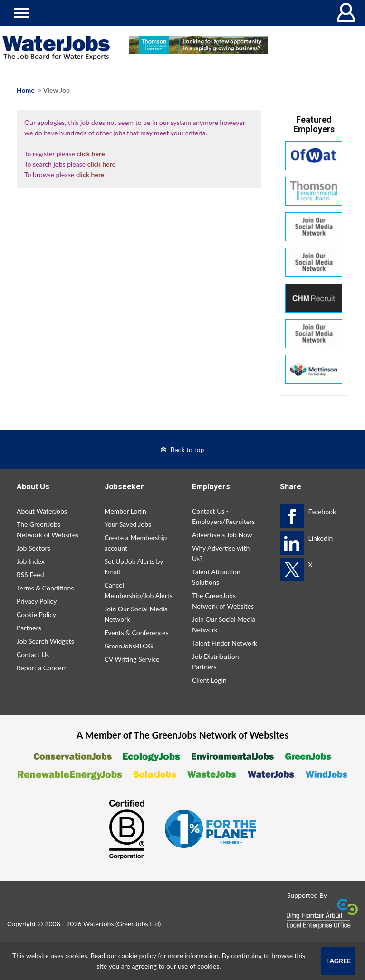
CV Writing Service (132, 659)
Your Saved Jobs (128, 524)
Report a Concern (42, 668)
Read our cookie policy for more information (154, 956)
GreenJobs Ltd (138, 924)
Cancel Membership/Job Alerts (139, 590)
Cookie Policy (36, 614)
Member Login (125, 511)
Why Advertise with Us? (221, 553)
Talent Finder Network (225, 643)
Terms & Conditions (45, 588)
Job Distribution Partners (215, 661)
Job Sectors (34, 548)
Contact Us (33, 654)
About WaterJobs (42, 511)
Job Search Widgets (45, 641)
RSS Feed (30, 575)
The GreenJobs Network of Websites (48, 529)
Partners (29, 628)
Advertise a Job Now (222, 535)
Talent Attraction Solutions (216, 577)
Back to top (187, 450)
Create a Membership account (136, 543)
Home (26, 90)
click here (91, 154)
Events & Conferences (137, 633)
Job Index (31, 561)
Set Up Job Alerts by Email (134, 566)
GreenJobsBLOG (129, 646)
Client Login (209, 680)
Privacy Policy (37, 601)
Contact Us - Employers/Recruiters (223, 516)
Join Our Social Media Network (136, 614)
